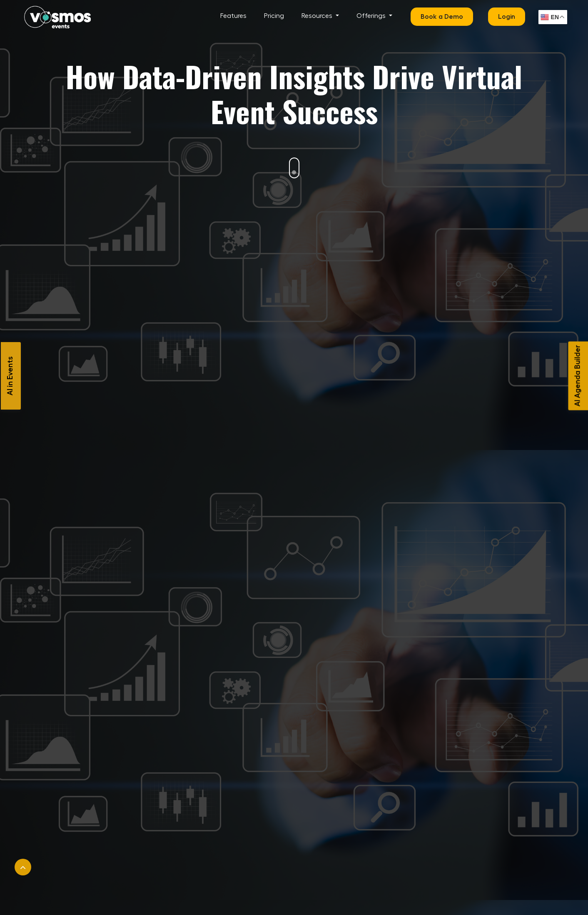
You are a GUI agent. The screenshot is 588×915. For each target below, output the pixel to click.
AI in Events (10, 376)
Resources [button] (318, 16)
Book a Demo (442, 17)
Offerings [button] (372, 16)
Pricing (274, 16)
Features (233, 16)
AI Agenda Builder (578, 376)
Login (507, 17)
